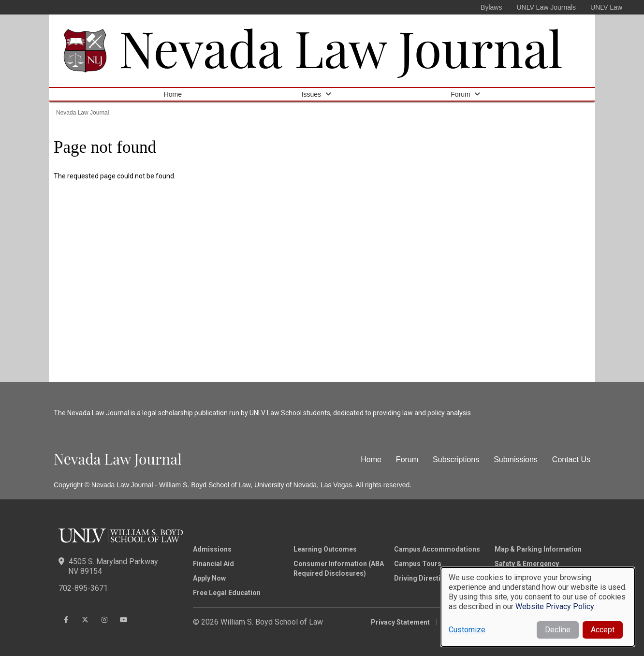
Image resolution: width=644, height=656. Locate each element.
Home (173, 94)
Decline (558, 630)
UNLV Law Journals (546, 7)
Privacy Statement (400, 622)
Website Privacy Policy (555, 606)
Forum (460, 94)
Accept (603, 630)
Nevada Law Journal (341, 47)
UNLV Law (606, 7)
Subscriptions (456, 459)
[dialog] (538, 607)
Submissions (516, 459)
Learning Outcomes (325, 549)
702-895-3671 (83, 588)
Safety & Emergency (527, 564)
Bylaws (491, 7)
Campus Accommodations (437, 549)
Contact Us (571, 459)
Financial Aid (213, 564)
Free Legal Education (227, 593)
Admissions (212, 549)
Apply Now (209, 578)
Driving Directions (423, 578)
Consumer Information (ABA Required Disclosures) (339, 569)
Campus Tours (418, 564)
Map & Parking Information (538, 549)
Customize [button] (467, 630)
